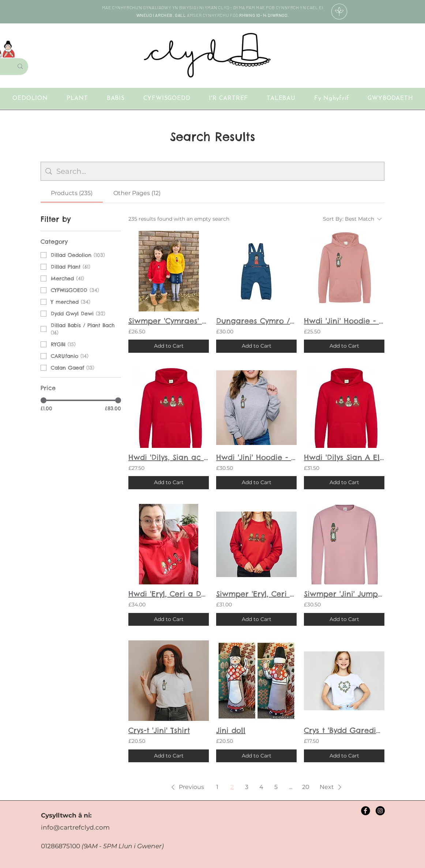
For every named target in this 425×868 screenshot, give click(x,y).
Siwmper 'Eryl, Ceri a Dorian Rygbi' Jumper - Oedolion (256, 594)
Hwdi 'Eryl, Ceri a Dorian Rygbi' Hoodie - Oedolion (169, 594)
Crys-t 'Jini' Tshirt (159, 730)
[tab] (72, 193)
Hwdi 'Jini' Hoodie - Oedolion (256, 457)
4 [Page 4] (261, 787)
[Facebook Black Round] (366, 811)
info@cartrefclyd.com (75, 827)
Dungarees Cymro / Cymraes (256, 321)
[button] (390, 98)
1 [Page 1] (217, 787)
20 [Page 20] (306, 787)
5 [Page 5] (276, 787)
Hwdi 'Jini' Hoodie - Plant (344, 321)
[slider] (44, 400)
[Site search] (218, 171)
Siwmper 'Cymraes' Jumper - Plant (169, 321)
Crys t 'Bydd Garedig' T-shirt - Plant (344, 730)
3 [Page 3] (247, 787)
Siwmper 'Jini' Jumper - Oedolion (344, 594)
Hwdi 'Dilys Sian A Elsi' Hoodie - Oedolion (344, 457)
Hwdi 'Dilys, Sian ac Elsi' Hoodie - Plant (169, 457)
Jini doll (231, 730)
